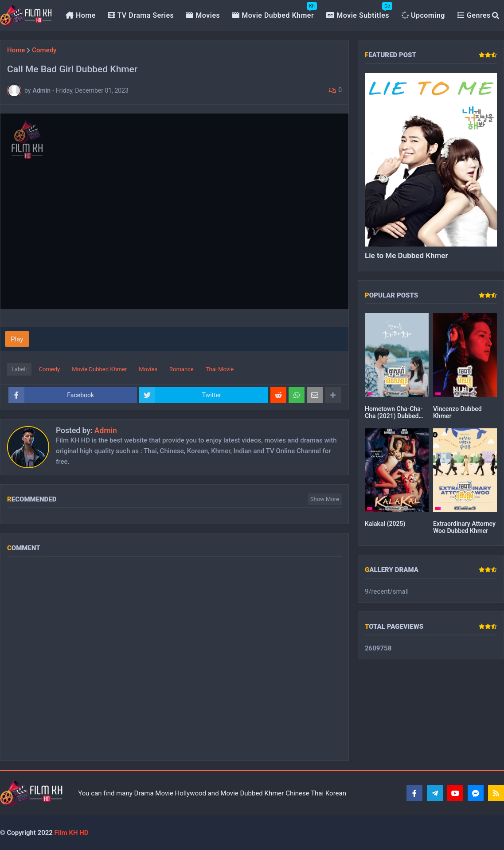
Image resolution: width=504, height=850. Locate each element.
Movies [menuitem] (203, 15)
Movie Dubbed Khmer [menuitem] (275, 11)
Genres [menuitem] (474, 15)
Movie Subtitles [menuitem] (359, 11)
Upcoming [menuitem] (423, 15)
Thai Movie (220, 369)
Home (16, 50)
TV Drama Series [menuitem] (141, 15)
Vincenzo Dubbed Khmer (457, 412)
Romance (182, 369)
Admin (106, 431)
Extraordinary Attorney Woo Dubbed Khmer (464, 527)
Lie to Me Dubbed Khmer (406, 255)
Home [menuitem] (81, 15)
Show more (325, 499)
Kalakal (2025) (385, 524)
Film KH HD (71, 833)
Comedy (44, 50)
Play (17, 339)
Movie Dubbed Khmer (99, 369)
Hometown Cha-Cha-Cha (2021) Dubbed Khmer (394, 412)
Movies (148, 369)
